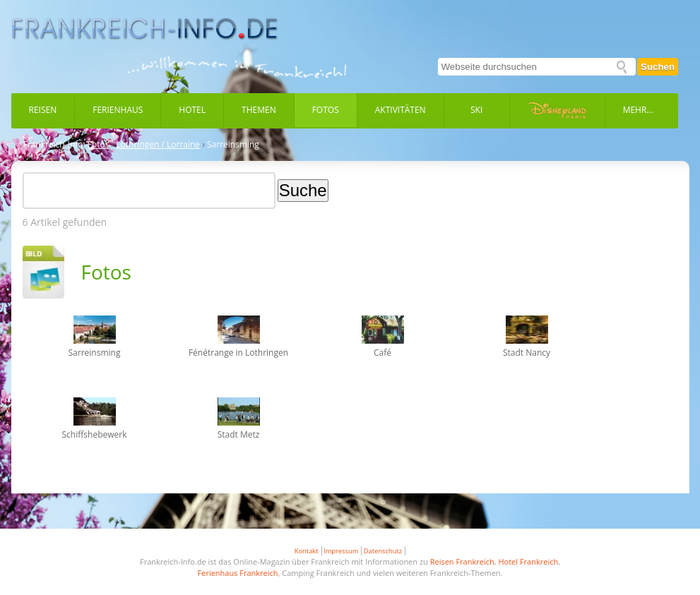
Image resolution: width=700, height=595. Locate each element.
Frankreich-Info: (54, 145)
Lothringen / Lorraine (158, 145)
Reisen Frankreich (462, 561)
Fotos (326, 110)
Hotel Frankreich (528, 561)
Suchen (658, 67)
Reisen (43, 110)
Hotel (192, 110)
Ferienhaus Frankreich (238, 573)
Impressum (341, 551)
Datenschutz (383, 551)
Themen (259, 110)
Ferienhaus (118, 110)
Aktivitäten (401, 110)
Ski (476, 110)
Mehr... (638, 110)
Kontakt (307, 551)
